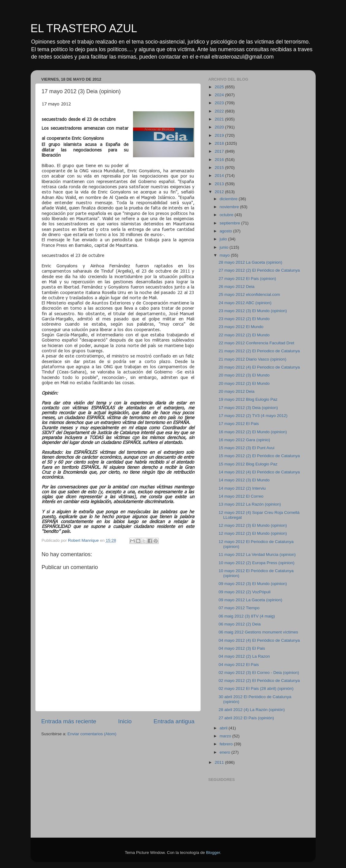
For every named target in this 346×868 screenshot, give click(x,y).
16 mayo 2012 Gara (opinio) (244, 440)
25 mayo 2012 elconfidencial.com (249, 294)
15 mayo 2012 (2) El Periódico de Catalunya (259, 456)
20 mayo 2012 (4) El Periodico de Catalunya (259, 367)
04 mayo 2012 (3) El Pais (242, 648)
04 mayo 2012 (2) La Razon (244, 656)
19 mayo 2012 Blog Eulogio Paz (248, 399)
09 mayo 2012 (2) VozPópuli (245, 592)
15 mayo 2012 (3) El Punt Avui (246, 448)
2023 (220, 103)
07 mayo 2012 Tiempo (239, 608)
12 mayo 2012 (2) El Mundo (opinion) (253, 533)
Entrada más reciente (69, 721)
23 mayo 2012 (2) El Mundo (244, 319)
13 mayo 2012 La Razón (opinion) (250, 504)
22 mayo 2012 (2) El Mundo (244, 335)
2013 (220, 184)
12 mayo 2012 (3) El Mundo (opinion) (253, 525)
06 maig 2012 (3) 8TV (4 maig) (247, 616)
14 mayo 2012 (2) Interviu (242, 488)
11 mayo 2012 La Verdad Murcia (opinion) (257, 554)
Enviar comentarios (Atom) (92, 734)
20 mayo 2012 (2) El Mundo (244, 383)
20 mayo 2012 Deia (236, 391)
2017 (220, 151)
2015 (220, 168)
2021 (220, 119)
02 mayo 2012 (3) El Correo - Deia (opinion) (259, 673)
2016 (220, 160)
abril (224, 728)
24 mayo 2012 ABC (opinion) (245, 303)
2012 (220, 192)
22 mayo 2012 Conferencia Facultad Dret (256, 343)
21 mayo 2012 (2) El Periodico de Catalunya (259, 351)
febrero (227, 744)
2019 (220, 135)
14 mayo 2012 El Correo (241, 496)
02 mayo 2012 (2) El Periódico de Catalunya (259, 681)
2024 (220, 95)
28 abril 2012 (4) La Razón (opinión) (252, 710)
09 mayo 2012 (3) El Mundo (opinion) (253, 584)
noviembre (230, 207)
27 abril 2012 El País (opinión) (246, 718)
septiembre (231, 223)
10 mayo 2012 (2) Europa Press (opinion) (257, 563)
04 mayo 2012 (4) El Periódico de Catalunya (259, 640)
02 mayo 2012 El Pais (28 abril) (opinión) (256, 688)
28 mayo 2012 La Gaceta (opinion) (250, 262)
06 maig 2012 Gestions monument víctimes (258, 632)
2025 (220, 87)
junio (225, 247)
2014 (220, 176)
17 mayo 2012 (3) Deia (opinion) (248, 408)
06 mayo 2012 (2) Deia (240, 624)
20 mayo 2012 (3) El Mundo (244, 375)
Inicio (125, 721)
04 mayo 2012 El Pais (239, 665)
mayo (225, 255)
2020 (220, 127)
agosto (226, 231)
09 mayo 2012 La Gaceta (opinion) (250, 600)
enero (226, 752)
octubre (227, 215)
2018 (220, 143)
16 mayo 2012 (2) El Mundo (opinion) (253, 432)
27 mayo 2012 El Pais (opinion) (247, 279)
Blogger (213, 853)
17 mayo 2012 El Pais (239, 424)
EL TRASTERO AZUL (84, 28)
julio (224, 239)
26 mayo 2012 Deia (236, 287)
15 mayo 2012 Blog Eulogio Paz (248, 464)
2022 (220, 111)
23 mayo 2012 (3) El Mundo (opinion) (253, 311)
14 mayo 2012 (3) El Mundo (244, 480)
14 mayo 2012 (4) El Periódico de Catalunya (259, 472)
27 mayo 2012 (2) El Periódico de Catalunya (259, 270)
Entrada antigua (174, 721)
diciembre (229, 199)
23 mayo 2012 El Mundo (241, 327)
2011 (220, 762)
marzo (226, 736)
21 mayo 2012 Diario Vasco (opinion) (252, 359)
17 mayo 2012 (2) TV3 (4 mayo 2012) (253, 416)
